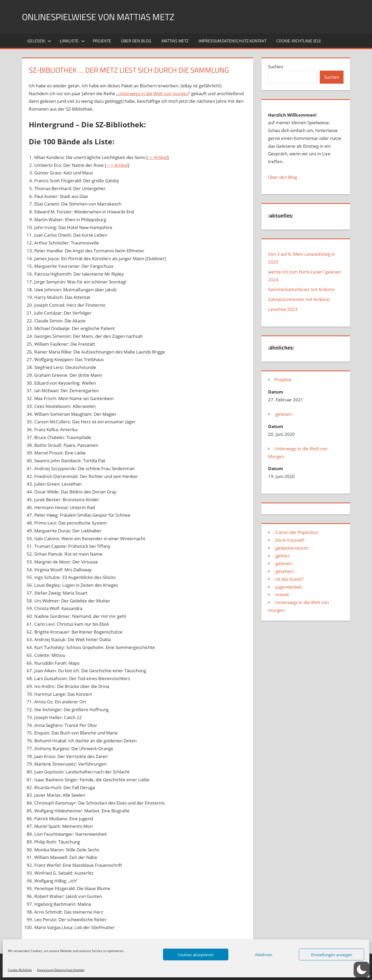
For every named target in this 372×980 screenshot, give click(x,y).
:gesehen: (284, 571)
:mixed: (282, 594)
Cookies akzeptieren (196, 955)
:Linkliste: (72, 41)
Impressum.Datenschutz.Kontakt (61, 970)
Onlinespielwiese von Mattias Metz (103, 17)
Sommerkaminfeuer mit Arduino (301, 289)
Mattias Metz (175, 41)
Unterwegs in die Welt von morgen (153, 93)
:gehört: (282, 556)
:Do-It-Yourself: (290, 540)
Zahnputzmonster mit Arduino (299, 299)
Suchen (275, 67)
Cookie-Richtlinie (20, 970)
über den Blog (136, 41)
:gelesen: (39, 41)
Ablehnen (264, 955)
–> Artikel (158, 157)
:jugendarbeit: (289, 587)
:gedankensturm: (292, 548)
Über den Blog (283, 177)
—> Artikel (117, 165)
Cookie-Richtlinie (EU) (298, 41)
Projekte (102, 41)
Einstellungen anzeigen (332, 955)
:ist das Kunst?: (289, 579)
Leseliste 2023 (283, 309)
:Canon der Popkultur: (297, 532)
